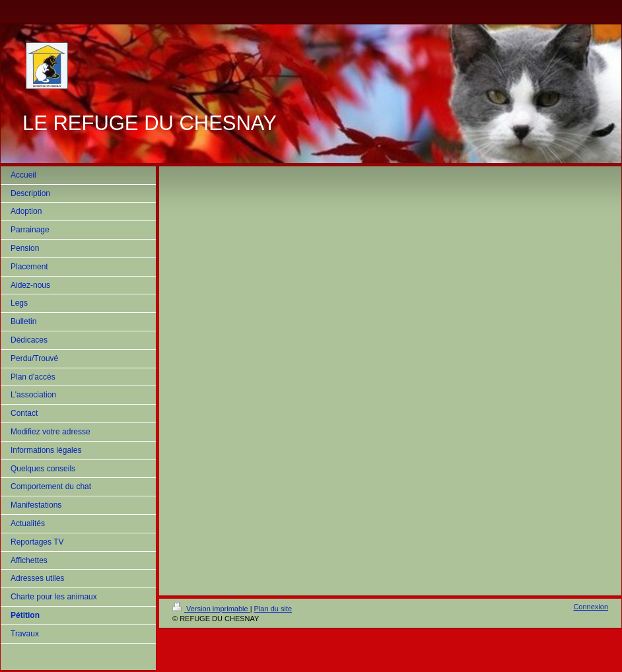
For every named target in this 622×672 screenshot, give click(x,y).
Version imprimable (211, 609)
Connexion (591, 607)
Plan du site (273, 609)
